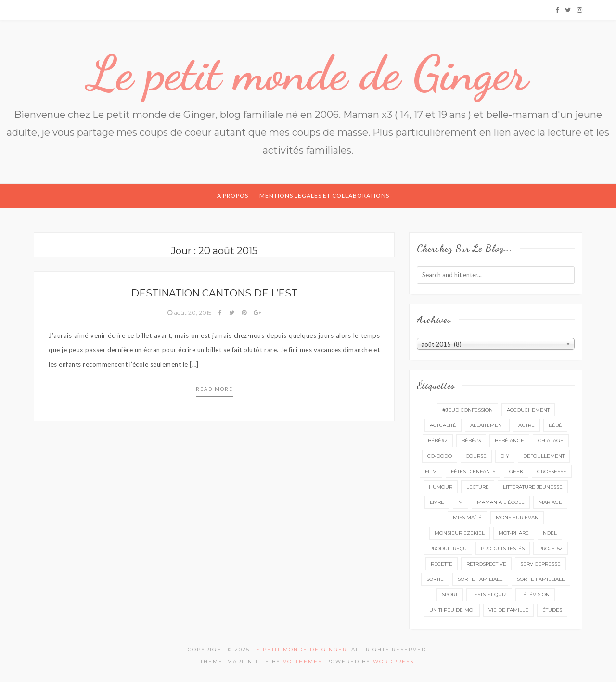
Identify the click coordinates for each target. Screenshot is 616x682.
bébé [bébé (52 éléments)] (555, 425)
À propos (233, 196)
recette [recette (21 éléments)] (442, 564)
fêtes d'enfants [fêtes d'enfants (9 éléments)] (473, 471)
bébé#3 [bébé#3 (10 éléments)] (471, 441)
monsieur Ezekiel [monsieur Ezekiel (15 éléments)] (460, 533)
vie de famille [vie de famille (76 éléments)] (508, 610)
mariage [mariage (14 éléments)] (550, 502)
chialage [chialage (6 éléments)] (551, 441)
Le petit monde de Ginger (308, 73)
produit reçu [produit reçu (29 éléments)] (448, 548)
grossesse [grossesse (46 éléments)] (552, 471)
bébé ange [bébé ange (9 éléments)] (509, 441)
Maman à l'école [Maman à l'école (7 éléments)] (501, 502)
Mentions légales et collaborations (324, 196)
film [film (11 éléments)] (431, 471)
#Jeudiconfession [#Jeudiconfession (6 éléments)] (468, 410)
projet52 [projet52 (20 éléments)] (551, 548)
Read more (214, 389)
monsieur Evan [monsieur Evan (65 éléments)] (517, 518)
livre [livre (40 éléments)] (437, 502)
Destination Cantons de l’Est (214, 293)
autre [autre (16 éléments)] (526, 425)
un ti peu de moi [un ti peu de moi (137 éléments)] (452, 610)
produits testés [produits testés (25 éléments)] (503, 548)
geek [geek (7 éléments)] (516, 471)
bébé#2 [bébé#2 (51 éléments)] (438, 441)
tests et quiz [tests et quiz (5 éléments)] (489, 595)
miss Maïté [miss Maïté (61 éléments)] (467, 518)
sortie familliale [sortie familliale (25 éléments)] (541, 579)
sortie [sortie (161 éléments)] (435, 579)
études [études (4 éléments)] (552, 610)
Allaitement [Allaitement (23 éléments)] (487, 425)
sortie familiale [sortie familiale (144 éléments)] (480, 579)
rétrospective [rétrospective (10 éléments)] (486, 564)
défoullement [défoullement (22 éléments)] (544, 456)
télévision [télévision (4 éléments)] (535, 595)
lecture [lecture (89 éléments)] (478, 487)
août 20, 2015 (190, 313)
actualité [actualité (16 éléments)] (443, 425)
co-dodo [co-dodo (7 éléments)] (440, 456)
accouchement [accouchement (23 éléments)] (528, 410)
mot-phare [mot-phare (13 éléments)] (514, 533)
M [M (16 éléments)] (461, 502)
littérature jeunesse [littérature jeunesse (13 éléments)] (533, 487)
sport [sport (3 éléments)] (450, 595)
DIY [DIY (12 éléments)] (505, 456)
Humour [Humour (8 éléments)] (441, 487)
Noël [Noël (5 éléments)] (550, 533)
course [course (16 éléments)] (476, 456)
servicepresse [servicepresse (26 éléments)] (540, 564)
